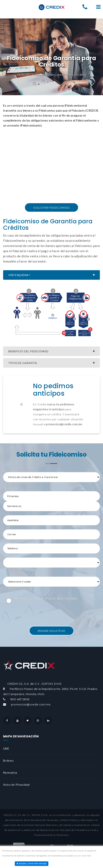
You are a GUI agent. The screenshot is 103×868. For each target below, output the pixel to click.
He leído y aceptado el (46, 598)
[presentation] (35, 614)
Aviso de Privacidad (16, 785)
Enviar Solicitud (52, 631)
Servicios (23, 75)
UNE (6, 748)
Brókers (9, 760)
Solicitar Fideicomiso (51, 208)
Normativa (10, 773)
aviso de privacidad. (63, 598)
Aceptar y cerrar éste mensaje (32, 864)
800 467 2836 (20, 699)
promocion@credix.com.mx (30, 704)
